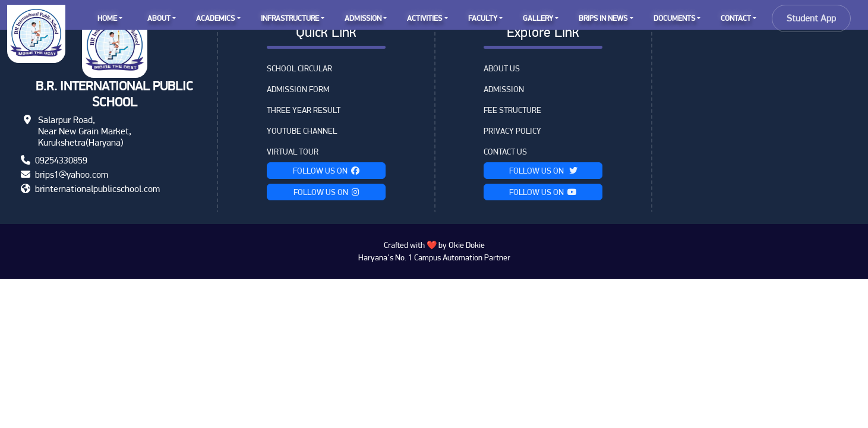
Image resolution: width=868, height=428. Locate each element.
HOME (107, 18)
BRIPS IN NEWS (603, 18)
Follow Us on (326, 171)
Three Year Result (304, 110)
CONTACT (736, 18)
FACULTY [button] (483, 18)
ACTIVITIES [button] (424, 18)
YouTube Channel (302, 131)
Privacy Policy (512, 131)
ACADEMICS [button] (215, 18)
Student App (811, 18)
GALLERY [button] (538, 18)
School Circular (299, 68)
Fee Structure (512, 110)
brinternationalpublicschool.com (97, 189)
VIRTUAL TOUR (293, 152)
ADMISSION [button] (363, 18)
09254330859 (61, 160)
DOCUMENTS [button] (674, 18)
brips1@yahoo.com (72, 174)
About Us (502, 68)
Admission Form (298, 89)
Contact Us (505, 152)
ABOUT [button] (159, 18)
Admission (504, 89)
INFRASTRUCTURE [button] (290, 18)
